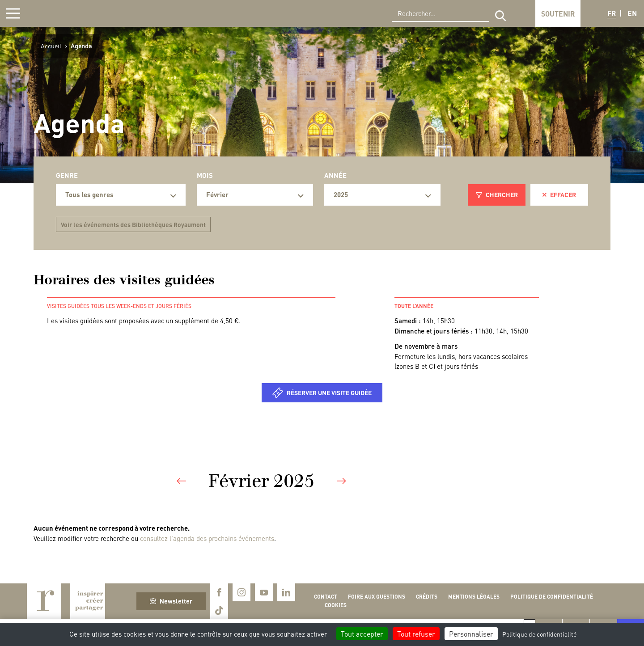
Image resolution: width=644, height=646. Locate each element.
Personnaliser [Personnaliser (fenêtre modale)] (471, 634)
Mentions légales (474, 597)
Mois (205, 175)
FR (612, 13)
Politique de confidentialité (552, 597)
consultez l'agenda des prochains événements (207, 538)
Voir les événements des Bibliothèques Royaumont (133, 224)
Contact (326, 597)
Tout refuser (416, 634)
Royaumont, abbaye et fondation (70, 13)
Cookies (336, 605)
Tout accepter (362, 634)
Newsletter (171, 601)
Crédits (427, 597)
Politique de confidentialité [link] (539, 634)
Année (335, 175)
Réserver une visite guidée (329, 393)
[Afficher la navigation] (13, 13)
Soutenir (558, 14)
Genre (67, 175)
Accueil (51, 46)
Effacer (559, 194)
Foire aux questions (377, 597)
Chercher (497, 194)
